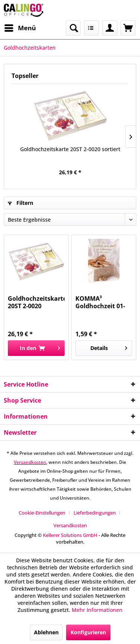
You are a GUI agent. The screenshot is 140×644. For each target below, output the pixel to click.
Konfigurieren (88, 632)
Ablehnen (46, 632)
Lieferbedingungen (95, 513)
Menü (20, 27)
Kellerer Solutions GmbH (70, 535)
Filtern (21, 203)
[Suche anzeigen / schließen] (73, 28)
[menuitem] (20, 28)
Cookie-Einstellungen (42, 513)
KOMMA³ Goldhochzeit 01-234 (100, 302)
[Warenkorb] (128, 28)
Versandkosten (30, 462)
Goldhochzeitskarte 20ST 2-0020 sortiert (70, 149)
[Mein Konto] (110, 28)
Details (109, 347)
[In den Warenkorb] (36, 348)
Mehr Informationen (97, 610)
